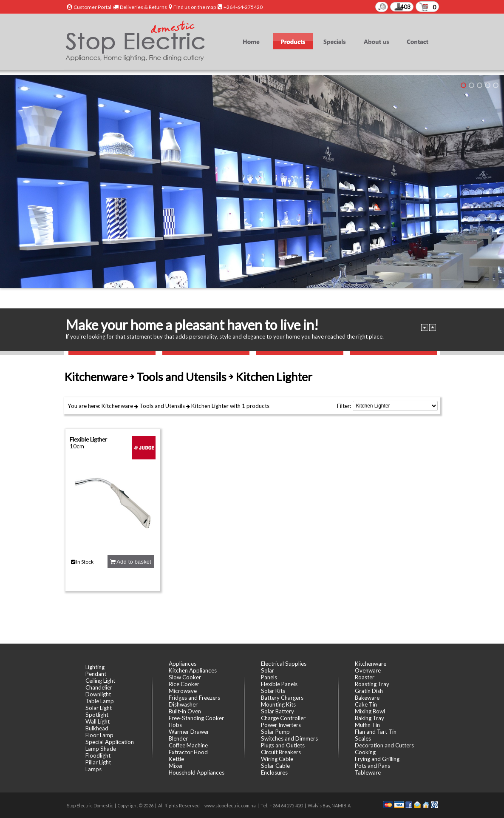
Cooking (365, 752)
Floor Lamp (99, 735)
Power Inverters (281, 725)
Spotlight (97, 715)
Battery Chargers (282, 698)
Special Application (110, 742)
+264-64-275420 (243, 7)
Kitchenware (117, 406)
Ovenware (368, 670)
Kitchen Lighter (210, 406)
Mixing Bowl (370, 711)
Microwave (183, 691)
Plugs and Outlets (283, 745)
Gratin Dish (369, 691)
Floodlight (98, 755)
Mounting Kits (278, 704)
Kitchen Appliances (193, 670)
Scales (363, 738)
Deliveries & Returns (143, 7)
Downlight (98, 694)
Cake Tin (366, 704)
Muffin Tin (367, 725)
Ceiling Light (100, 681)
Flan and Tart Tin (376, 732)
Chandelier (99, 687)
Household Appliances (197, 772)
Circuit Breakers (281, 752)
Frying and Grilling (377, 759)
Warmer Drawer (189, 732)
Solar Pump (275, 732)
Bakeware (367, 698)
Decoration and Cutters (384, 745)
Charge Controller (283, 718)
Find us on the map (195, 7)
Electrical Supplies (284, 664)
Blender (178, 738)
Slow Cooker (185, 677)
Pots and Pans (372, 766)
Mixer (176, 766)
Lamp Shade (101, 749)
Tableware (368, 772)
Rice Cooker (184, 684)
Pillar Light (98, 762)
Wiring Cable (277, 759)
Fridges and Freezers (194, 698)
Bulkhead (97, 728)
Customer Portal (92, 7)
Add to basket (130, 562)
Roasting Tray (372, 684)
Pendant (96, 674)
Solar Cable (275, 766)
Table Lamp (100, 701)
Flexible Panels (279, 684)
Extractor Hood (188, 752)
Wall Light (98, 721)
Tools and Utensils (162, 406)
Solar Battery (277, 711)
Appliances (183, 664)
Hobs (175, 725)
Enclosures (274, 772)
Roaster (365, 677)
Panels (269, 677)
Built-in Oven (185, 711)
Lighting (95, 667)
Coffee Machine (188, 745)
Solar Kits (273, 691)
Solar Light (99, 708)
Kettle (176, 759)
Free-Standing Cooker (196, 718)
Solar (268, 670)
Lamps (93, 769)
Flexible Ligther (88, 439)
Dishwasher (183, 704)
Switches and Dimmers (289, 738)
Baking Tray (370, 718)
